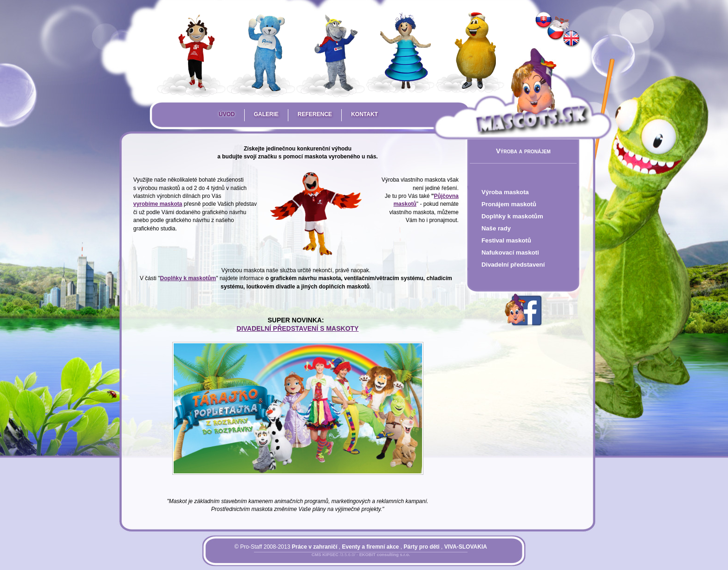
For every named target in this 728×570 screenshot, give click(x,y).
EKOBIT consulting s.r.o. (385, 555)
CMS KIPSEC (325, 555)
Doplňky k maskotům (512, 216)
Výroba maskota (505, 192)
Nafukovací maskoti (510, 252)
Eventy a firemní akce (371, 547)
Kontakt (364, 114)
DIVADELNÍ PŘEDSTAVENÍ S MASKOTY (298, 328)
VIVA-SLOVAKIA (466, 547)
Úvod (227, 114)
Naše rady (496, 228)
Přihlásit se (342, 560)
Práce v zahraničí (314, 547)
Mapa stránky (376, 560)
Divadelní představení (513, 265)
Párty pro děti (421, 547)
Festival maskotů (506, 240)
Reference (315, 114)
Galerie (266, 114)
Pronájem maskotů (509, 204)
